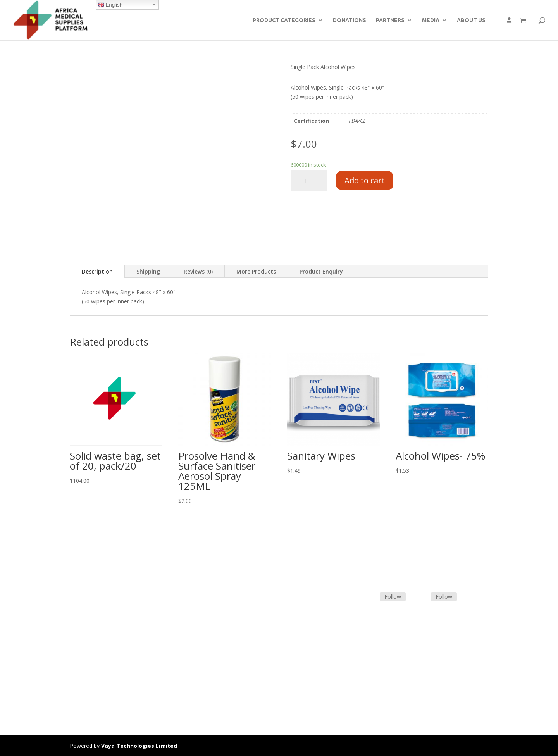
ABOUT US (471, 20)
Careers (79, 685)
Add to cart (365, 180)
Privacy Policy (87, 694)
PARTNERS (390, 20)
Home (77, 638)
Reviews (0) (198, 271)
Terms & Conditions (242, 648)
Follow (393, 597)
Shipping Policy (236, 657)
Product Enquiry (321, 271)
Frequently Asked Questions (252, 675)
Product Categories (94, 648)
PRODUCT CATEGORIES (284, 20)
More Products (256, 271)
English (110, 5)
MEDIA (431, 20)
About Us (81, 675)
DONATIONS (350, 20)
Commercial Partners (96, 666)
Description (97, 271)
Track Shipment (237, 685)
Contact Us (231, 666)
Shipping (148, 271)
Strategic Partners (92, 657)
